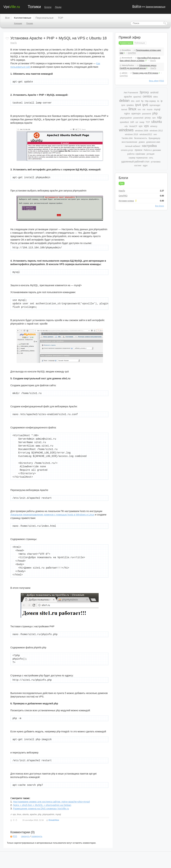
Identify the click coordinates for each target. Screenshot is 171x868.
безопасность (141, 138)
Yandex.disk (127, 138)
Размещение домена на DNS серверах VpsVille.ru (41, 809)
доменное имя (153, 142)
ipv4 (138, 105)
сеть (151, 158)
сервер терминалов (138, 158)
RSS (15, 836)
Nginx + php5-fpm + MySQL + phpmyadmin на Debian (42, 805)
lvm (139, 110)
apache (33, 814)
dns (133, 101)
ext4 (138, 101)
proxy (148, 118)
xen (155, 134)
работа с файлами (136, 154)
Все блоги (160, 206)
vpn (141, 126)
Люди (58, 7)
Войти (137, 6)
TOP (61, 18)
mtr (144, 110)
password (147, 114)
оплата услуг (127, 150)
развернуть (37, 836)
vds (126, 126)
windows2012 (146, 134)
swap (142, 122)
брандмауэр (154, 138)
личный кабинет (133, 146)
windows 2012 (156, 131)
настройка (149, 146)
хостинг (138, 166)
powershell (138, 118)
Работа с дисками (152, 150)
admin (125, 73)
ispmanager (155, 105)
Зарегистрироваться (156, 7)
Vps (12, 7)
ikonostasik (127, 58)
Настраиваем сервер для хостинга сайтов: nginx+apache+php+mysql (51, 802)
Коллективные (23, 18)
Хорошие (18, 23)
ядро (145, 166)
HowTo (14, 43)
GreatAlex (54, 820)
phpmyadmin (48, 814)
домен (142, 142)
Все (7, 18)
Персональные (45, 18)
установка (156, 162)
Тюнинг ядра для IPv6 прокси (145, 73)
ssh (132, 122)
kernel (124, 110)
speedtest (124, 122)
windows (126, 130)
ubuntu (26, 814)
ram (154, 118)
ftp (142, 101)
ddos (156, 97)
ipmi (123, 105)
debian (124, 101)
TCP (148, 122)
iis (158, 101)
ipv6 (145, 105)
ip (162, 101)
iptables (130, 105)
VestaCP (133, 126)
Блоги (48, 7)
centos (147, 96)
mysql (58, 814)
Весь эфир (154, 81)
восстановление (130, 142)
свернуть (25, 836)
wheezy (154, 126)
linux (19, 814)
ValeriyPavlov (128, 65)
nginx (127, 114)
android (154, 92)
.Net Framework (131, 93)
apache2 (137, 97)
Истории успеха (126, 201)
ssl (137, 122)
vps (14, 814)
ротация (151, 154)
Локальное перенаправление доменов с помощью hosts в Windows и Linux (52, 515)
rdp (159, 118)
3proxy (144, 92)
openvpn (136, 114)
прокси (138, 150)
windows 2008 (142, 131)
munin (150, 110)
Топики (34, 7)
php (40, 814)
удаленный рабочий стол (135, 162)
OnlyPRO (132, 53)
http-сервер (150, 101)
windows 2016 (131, 134)
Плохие (30, 23)
